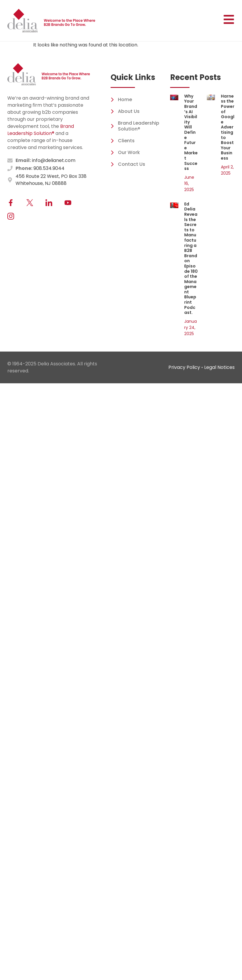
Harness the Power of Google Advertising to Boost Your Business (228, 127)
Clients (123, 141)
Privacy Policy (184, 367)
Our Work (125, 152)
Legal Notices (219, 367)
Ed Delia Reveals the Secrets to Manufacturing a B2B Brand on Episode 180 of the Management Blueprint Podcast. (191, 258)
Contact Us (128, 164)
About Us (125, 111)
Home (121, 99)
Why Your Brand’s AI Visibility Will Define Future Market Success (191, 132)
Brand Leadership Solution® (41, 130)
